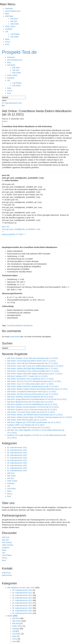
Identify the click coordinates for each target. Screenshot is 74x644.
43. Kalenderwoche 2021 (17, 448)
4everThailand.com (13, 11)
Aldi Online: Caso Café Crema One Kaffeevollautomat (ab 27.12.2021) (35, 366)
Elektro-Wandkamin (25, 326)
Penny (8, 42)
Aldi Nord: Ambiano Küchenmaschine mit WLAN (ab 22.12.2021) (33, 407)
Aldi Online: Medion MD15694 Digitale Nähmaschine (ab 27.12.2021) (35, 374)
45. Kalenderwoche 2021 (17, 453)
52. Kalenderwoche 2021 (17, 471)
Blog (7, 14)
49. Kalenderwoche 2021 (17, 463)
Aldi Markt (9, 16)
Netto (7, 39)
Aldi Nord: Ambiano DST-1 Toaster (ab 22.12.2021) (27, 376)
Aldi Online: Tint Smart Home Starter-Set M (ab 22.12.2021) (31, 412)
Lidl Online (15, 37)
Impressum (6, 573)
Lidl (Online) (7, 555)
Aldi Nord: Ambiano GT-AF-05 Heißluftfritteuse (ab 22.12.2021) (32, 404)
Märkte (10, 616)
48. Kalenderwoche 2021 (17, 460)
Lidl (7, 32)
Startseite (9, 8)
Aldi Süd (14, 21)
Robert (5, 121)
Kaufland (9, 29)
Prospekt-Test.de (19, 52)
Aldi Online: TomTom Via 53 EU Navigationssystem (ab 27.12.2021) (34, 381)
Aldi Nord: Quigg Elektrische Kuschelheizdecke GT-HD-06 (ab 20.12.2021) (37, 399)
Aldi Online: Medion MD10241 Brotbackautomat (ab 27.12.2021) (33, 386)
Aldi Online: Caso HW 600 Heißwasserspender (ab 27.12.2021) (32, 363)
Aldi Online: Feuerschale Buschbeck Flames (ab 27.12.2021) (31, 361)
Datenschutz (7, 575)
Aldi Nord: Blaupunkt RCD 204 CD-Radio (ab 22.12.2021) (30, 402)
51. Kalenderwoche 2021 (17, 468)
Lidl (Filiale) (15, 34)
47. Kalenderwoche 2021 (17, 458)
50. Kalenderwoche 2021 (12, 103)
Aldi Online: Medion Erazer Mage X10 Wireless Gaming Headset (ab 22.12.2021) (40, 417)
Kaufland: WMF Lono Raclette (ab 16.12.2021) (26, 425)
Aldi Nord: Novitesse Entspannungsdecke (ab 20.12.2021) (30, 397)
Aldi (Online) (7, 542)
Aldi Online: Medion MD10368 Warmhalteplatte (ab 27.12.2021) (32, 368)
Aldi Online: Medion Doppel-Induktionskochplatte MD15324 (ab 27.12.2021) (37, 389)
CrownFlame (12, 326)
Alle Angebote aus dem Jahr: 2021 (21, 588)
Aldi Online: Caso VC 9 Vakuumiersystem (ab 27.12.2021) (30, 384)
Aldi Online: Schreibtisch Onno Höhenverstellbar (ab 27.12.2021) (33, 371)
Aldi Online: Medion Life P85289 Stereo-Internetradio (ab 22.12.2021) (35, 415)
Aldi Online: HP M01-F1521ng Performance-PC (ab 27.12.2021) (33, 394)
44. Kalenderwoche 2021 (17, 450)
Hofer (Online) (8, 545)
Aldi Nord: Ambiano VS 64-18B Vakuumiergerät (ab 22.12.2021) (33, 358)
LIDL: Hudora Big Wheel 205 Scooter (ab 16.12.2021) (29, 427)
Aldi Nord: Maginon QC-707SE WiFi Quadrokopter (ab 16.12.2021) (34, 422)
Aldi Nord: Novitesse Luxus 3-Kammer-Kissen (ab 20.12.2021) (32, 410)
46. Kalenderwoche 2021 (17, 455)
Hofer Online (10, 26)
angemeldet (15, 337)
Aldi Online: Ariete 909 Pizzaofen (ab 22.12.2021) (27, 420)
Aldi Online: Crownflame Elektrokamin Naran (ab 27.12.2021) (32, 392)
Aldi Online (15, 24)
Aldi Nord (14, 19)
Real (7, 44)
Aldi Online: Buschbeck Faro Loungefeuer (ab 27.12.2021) (30, 379)
